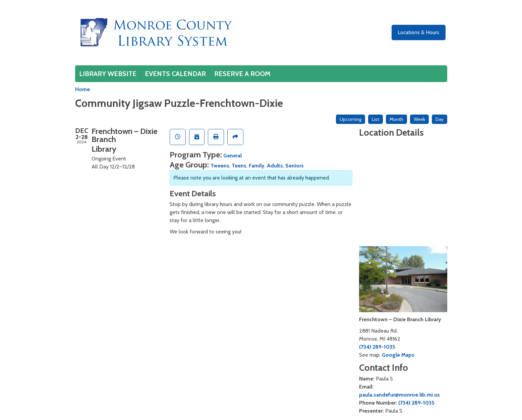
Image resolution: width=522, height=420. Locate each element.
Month (396, 119)
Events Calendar (175, 74)
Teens (239, 166)
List (375, 119)
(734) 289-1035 (377, 347)
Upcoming (351, 119)
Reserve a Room (242, 74)
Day (440, 119)
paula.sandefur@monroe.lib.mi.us (399, 395)
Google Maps (398, 355)
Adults (275, 166)
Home (82, 89)
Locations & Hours (418, 32)
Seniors (295, 166)
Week (419, 119)
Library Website (108, 74)
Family (257, 166)
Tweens (220, 166)
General (233, 156)
